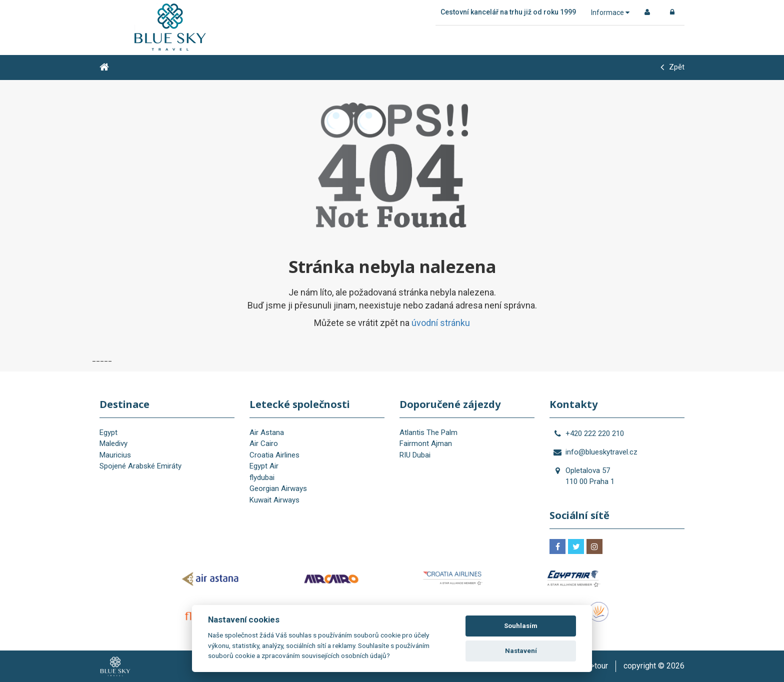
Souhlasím (521, 626)
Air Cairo (264, 443)
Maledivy (113, 443)
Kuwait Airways (274, 500)
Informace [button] (610, 12)
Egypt (108, 432)
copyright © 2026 (654, 666)
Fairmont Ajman (426, 443)
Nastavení (521, 651)
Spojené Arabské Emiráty (140, 466)
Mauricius (115, 455)
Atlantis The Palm (428, 432)
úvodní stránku (441, 323)
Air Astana (267, 432)
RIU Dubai (415, 455)
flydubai (262, 477)
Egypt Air (264, 466)
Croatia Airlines (274, 455)
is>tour (596, 666)
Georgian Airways (278, 488)
